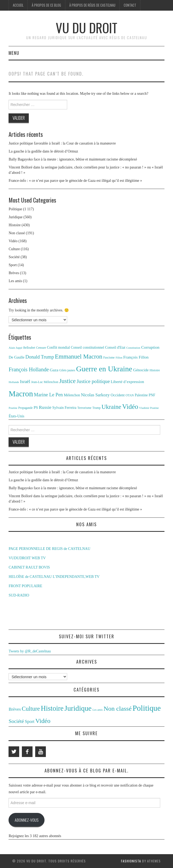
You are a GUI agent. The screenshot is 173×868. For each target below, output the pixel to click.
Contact (130, 5)
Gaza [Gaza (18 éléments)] (54, 370)
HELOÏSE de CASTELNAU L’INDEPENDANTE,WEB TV (54, 577)
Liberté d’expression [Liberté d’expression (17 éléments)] (127, 382)
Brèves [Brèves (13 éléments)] (15, 709)
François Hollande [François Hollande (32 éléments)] (29, 369)
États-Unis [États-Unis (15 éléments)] (16, 416)
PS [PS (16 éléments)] (36, 408)
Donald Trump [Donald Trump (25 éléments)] (40, 357)
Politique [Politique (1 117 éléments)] (147, 708)
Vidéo (13, 241)
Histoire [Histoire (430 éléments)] (52, 708)
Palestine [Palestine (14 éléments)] (141, 395)
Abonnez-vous (27, 820)
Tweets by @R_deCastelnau (30, 651)
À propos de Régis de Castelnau (92, 5)
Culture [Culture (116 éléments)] (31, 709)
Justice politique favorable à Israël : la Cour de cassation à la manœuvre (62, 143)
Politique (15, 209)
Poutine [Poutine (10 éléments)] (13, 408)
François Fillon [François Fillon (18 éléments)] (136, 357)
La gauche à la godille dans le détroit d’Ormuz (43, 151)
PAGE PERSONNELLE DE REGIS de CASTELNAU (49, 549)
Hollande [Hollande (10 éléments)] (14, 382)
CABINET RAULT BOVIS (29, 567)
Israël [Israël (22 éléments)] (25, 382)
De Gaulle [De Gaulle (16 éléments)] (16, 357)
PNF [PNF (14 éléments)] (152, 395)
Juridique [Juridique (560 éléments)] (78, 708)
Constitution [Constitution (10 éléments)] (133, 348)
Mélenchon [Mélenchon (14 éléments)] (72, 395)
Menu (14, 53)
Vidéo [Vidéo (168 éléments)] (43, 721)
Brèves (14, 273)
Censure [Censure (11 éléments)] (41, 348)
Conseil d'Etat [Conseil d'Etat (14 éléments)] (115, 347)
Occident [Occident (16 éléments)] (118, 395)
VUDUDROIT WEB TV (27, 558)
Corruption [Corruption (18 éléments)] (150, 347)
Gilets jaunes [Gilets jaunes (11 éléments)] (67, 370)
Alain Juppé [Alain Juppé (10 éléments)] (15, 348)
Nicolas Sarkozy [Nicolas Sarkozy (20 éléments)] (95, 395)
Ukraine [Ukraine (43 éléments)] (111, 407)
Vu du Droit (86, 28)
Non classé (17, 233)
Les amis (15, 281)
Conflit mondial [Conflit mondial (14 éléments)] (58, 347)
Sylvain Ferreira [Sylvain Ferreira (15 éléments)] (64, 408)
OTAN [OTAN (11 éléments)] (130, 395)
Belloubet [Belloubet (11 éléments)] (29, 348)
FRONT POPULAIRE (25, 586)
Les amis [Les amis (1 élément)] (98, 710)
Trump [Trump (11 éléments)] (96, 408)
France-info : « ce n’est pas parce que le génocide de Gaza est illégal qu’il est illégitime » (75, 181)
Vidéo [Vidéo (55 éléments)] (130, 407)
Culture (14, 249)
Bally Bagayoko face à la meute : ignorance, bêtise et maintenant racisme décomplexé (73, 159)
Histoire (15, 225)
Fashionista (131, 861)
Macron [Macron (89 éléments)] (21, 394)
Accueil (18, 5)
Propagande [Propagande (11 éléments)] (26, 408)
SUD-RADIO (19, 595)
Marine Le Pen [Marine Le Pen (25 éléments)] (48, 395)
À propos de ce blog (46, 5)
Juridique (15, 217)
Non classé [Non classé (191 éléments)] (118, 709)
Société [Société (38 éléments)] (16, 721)
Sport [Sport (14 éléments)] (30, 721)
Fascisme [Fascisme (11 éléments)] (109, 357)
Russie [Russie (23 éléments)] (45, 407)
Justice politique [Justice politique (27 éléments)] (93, 381)
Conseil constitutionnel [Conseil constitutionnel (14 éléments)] (88, 347)
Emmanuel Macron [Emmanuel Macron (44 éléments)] (79, 356)
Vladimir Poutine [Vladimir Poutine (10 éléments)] (149, 408)
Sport (13, 265)
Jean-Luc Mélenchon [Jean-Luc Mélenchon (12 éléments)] (45, 382)
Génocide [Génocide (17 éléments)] (141, 370)
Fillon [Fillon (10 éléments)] (119, 358)
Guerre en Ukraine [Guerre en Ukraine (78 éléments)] (104, 369)
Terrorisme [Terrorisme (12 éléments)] (84, 408)
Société (14, 257)
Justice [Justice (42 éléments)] (67, 381)
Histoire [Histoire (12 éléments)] (155, 370)
